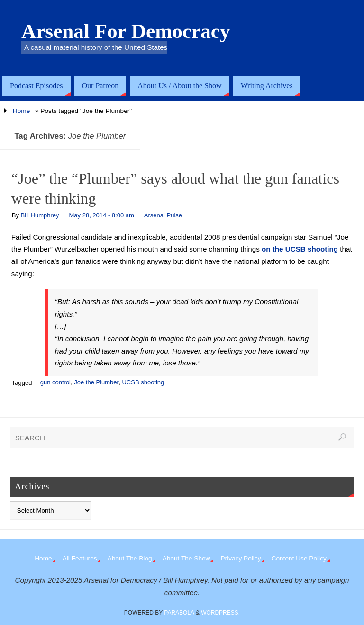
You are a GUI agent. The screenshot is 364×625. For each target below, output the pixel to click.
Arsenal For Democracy (126, 31)
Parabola (179, 613)
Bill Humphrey (40, 215)
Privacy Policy (241, 558)
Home (21, 111)
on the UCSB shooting (300, 249)
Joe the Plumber (96, 382)
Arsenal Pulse (163, 215)
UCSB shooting (143, 382)
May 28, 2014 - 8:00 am (102, 215)
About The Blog (130, 558)
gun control (55, 382)
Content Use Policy (299, 558)
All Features (80, 558)
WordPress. (220, 613)
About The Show (187, 558)
